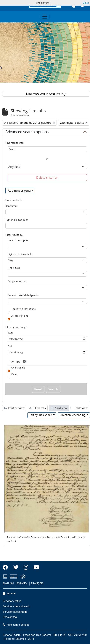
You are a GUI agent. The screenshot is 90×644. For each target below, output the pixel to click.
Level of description (18, 240)
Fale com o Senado (16, 625)
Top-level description (17, 220)
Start (10, 333)
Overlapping (18, 368)
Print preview (14, 408)
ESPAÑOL (22, 584)
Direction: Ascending (73, 415)
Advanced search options (27, 132)
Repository (11, 206)
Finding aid (14, 268)
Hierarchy (38, 408)
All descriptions (20, 316)
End (10, 346)
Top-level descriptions (23, 309)
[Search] (47, 149)
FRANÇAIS (37, 584)
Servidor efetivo (12, 601)
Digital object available (20, 254)
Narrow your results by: (46, 94)
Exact (14, 374)
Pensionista (10, 617)
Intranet (9, 594)
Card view (59, 408)
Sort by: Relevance (41, 415)
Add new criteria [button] (19, 191)
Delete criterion (47, 178)
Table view (79, 408)
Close (86, 3)
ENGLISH (8, 584)
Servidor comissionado (16, 607)
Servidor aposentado (15, 612)
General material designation (24, 295)
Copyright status (17, 281)
